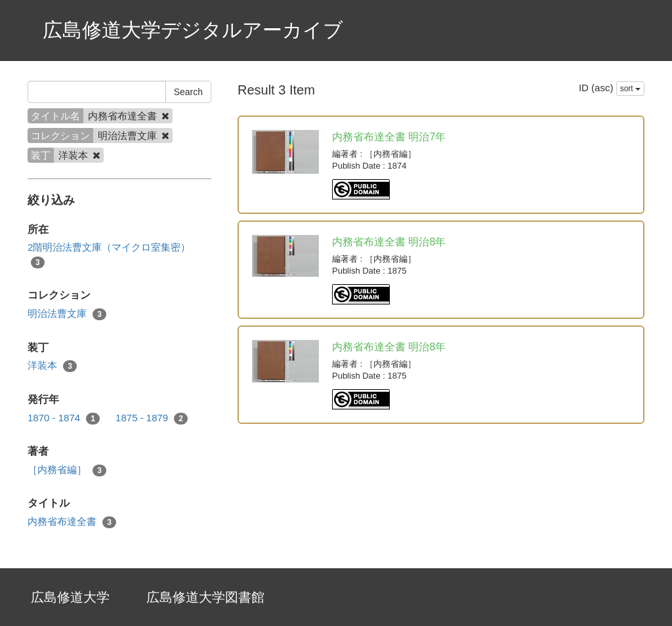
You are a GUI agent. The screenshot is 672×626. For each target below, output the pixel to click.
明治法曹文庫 (67, 314)
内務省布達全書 (72, 522)
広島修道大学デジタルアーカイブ (193, 30)
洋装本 (52, 366)
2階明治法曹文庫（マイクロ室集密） (109, 255)
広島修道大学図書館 (205, 597)
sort (630, 89)
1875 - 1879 (152, 418)
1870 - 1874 (64, 418)
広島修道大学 (70, 597)
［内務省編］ (67, 470)
